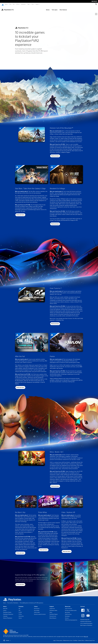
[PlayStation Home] (3, 4)
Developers (67, 615)
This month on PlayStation (13, 601)
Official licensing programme (71, 619)
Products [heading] (21, 605)
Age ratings (67, 611)
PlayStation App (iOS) (85, 618)
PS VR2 (20, 611)
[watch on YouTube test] (41, 139)
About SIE (5, 607)
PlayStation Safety (53, 609)
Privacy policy (59, 639)
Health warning (68, 613)
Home (4, 601)
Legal (54, 639)
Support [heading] (52, 605)
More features (56, 8)
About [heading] (5, 605)
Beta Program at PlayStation (86, 624)
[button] (96, 13)
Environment (37, 607)
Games (6, 4)
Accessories (23, 4)
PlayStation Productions (8, 613)
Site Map (75, 639)
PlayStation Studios (7, 611)
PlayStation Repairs (54, 613)
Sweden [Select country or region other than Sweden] (7, 639)
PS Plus (18, 4)
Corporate (5, 615)
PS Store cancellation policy (71, 609)
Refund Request (53, 617)
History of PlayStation (8, 617)
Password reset (53, 615)
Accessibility (37, 609)
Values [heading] (36, 605)
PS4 (13, 4)
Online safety (37, 611)
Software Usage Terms (90, 639)
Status (51, 611)
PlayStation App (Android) (86, 620)
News (28, 4)
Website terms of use (68, 639)
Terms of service (68, 607)
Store (33, 4)
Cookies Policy (81, 639)
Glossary (67, 617)
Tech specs (47, 8)
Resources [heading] (68, 605)
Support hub (52, 607)
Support (37, 4)
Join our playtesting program (86, 622)
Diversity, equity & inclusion (40, 613)
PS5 (10, 4)
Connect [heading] (83, 605)
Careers (5, 609)
